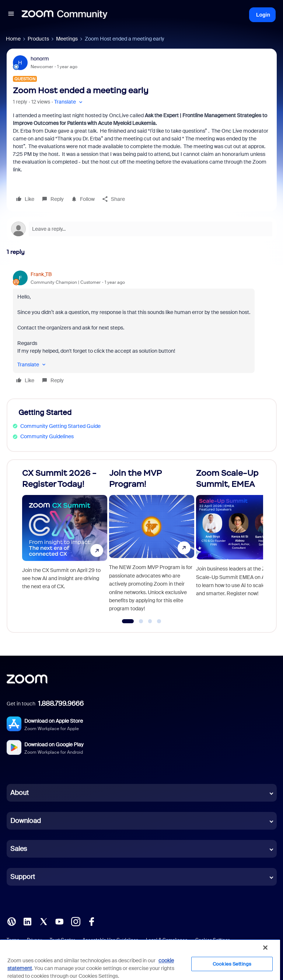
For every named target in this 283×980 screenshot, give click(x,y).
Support (23, 877)
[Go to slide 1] (128, 621)
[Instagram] (76, 921)
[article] (142, 328)
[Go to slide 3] (150, 621)
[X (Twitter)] (43, 921)
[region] (140, 960)
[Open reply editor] (142, 229)
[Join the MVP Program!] (152, 543)
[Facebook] (91, 921)
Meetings (67, 39)
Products (38, 39)
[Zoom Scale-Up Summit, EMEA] (239, 543)
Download (26, 821)
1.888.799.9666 (61, 704)
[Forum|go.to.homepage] (64, 15)
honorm (40, 59)
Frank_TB (41, 274)
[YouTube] (59, 921)
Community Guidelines (47, 436)
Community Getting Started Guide (60, 426)
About (20, 793)
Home (13, 39)
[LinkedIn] (27, 921)
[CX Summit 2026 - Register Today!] (65, 543)
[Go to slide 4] (159, 621)
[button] (11, 15)
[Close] (265, 948)
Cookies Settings (232, 964)
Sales (19, 849)
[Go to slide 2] (141, 621)
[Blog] (11, 921)
